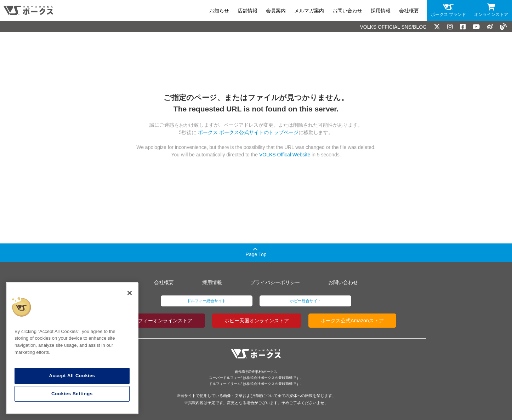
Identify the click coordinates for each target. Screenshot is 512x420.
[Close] (130, 293)
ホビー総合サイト (306, 301)
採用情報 (381, 11)
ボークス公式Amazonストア (352, 321)
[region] (72, 349)
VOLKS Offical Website (285, 155)
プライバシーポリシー (275, 282)
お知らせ (219, 11)
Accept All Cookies (72, 376)
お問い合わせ (347, 11)
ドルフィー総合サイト (206, 301)
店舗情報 (248, 11)
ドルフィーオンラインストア (160, 321)
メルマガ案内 (309, 11)
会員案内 (276, 11)
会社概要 (409, 11)
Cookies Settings (72, 394)
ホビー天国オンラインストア (257, 321)
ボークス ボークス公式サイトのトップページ (248, 132)
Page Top (256, 252)
